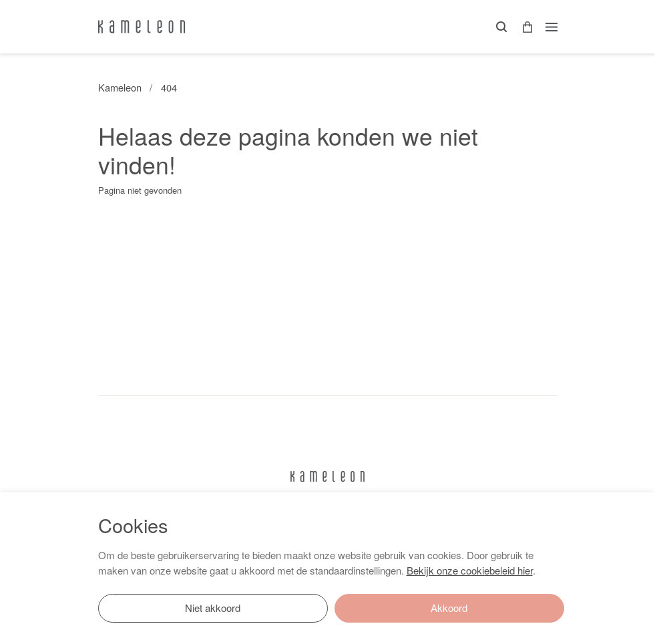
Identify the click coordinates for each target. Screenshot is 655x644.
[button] (523, 27)
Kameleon (120, 87)
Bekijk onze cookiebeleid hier (470, 570)
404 (169, 87)
